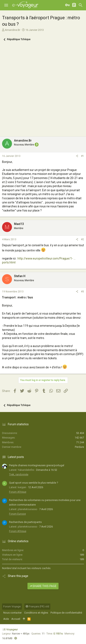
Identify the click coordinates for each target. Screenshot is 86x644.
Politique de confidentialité (66, 613)
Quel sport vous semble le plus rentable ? (34, 483)
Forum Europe (17, 514)
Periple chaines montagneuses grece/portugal (37, 465)
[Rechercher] (81, 5)
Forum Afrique (18, 492)
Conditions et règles (36, 613)
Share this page (43, 586)
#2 (82, 239)
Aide (6, 619)
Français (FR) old (37, 606)
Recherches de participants (25, 522)
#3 (82, 292)
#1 (82, 156)
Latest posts (16, 457)
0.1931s (58, 634)
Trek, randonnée (19, 474)
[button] (6, 5)
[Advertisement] (43, 91)
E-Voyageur (11, 629)
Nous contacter (12, 613)
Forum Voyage (12, 606)
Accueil (16, 619)
